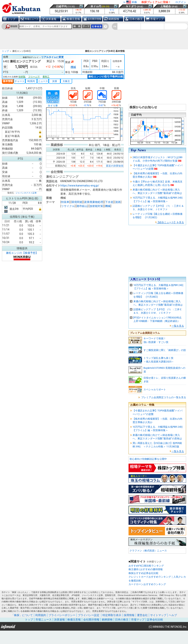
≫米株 (130, 2)
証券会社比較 (155, 620)
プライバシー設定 (89, 615)
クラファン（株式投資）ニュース (148, 551)
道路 (118, 202)
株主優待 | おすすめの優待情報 (146, 569)
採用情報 (129, 615)
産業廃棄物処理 (94, 202)
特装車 (65, 202)
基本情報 (8, 81)
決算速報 (51, 19)
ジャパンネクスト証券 (26, 193)
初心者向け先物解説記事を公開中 (148, 459)
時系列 (31, 81)
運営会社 (142, 615)
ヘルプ (173, 615)
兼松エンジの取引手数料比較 (106, 77)
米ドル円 (96, 6)
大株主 (66, 81)
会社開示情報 (94, 19)
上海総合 (166, 6)
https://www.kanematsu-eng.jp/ (80, 185)
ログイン (181, 2)
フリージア (34, 77)
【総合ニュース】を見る (170, 222)
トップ (11, 19)
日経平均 (61, 6)
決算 (55, 81)
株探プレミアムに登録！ (156, 2)
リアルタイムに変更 (52, 57)
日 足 (122, 132)
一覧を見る (178, 326)
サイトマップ (158, 615)
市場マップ (157, 19)
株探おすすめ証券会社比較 (143, 573)
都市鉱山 (82, 206)
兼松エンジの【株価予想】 (22, 253)
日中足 (122, 116)
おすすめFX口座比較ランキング (146, 566)
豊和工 (46, 77)
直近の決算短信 (115, 165)
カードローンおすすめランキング (147, 584)
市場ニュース (32, 19)
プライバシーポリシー (62, 615)
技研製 (22, 77)
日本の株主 (136, 19)
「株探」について (22, 615)
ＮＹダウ (131, 6)
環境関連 (77, 202)
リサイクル (68, 206)
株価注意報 (73, 19)
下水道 (109, 202)
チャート (20, 81)
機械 (73, 67)
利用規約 (41, 615)
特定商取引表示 (112, 615)
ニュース (43, 81)
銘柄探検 (114, 19)
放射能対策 (96, 206)
